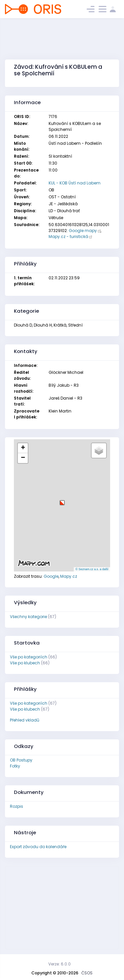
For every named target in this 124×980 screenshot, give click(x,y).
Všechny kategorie (28, 617)
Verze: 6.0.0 (60, 964)
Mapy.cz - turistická (68, 236)
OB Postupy (21, 760)
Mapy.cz (69, 576)
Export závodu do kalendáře (38, 847)
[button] (62, 500)
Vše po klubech (25, 663)
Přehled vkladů (25, 720)
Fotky (15, 766)
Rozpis (17, 806)
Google (51, 576)
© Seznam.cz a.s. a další (92, 569)
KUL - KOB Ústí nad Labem (75, 183)
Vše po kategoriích (29, 657)
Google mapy (83, 231)
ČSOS (87, 973)
